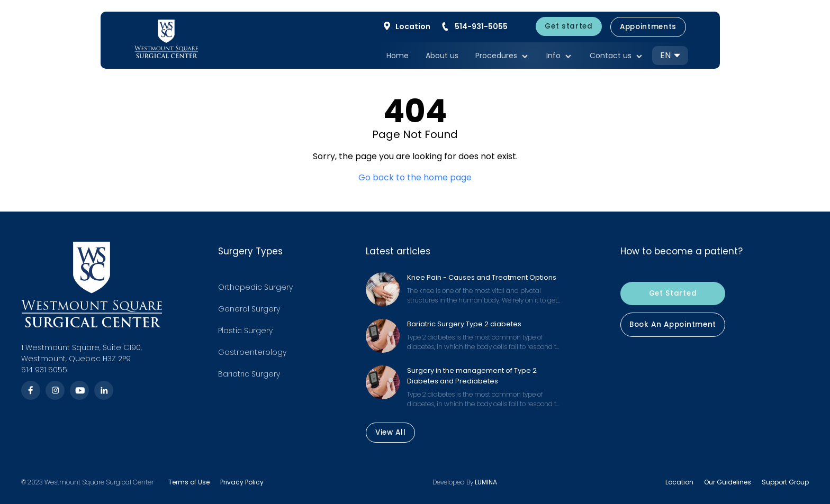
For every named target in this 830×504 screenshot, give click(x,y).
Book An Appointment (673, 325)
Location (679, 482)
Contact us (617, 56)
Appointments (648, 27)
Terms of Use (189, 482)
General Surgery (249, 309)
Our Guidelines (728, 482)
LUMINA (486, 482)
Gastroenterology (252, 352)
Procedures (502, 56)
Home (398, 56)
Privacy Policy (242, 482)
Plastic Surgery (245, 331)
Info (560, 56)
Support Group (785, 482)
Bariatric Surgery (249, 374)
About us (442, 56)
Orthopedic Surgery (255, 287)
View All (390, 433)
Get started (569, 26)
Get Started (673, 294)
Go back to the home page (415, 177)
